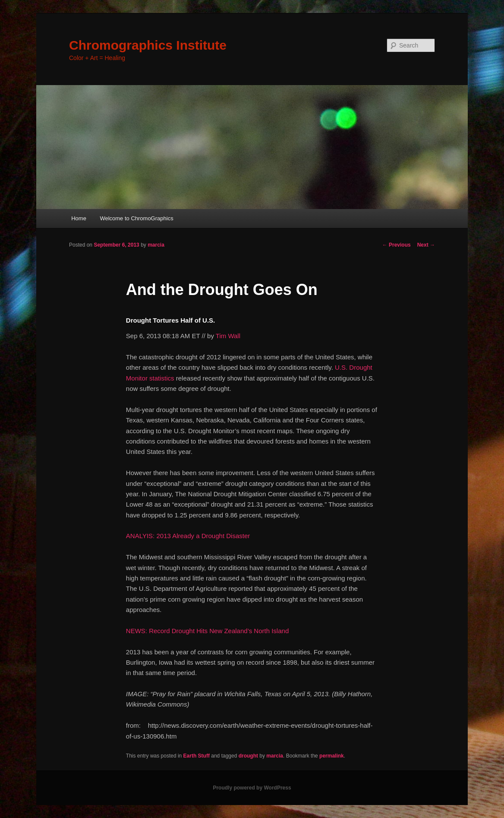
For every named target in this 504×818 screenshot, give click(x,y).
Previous (397, 245)
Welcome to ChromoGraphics (136, 218)
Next (426, 245)
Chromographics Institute (148, 45)
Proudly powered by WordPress (252, 788)
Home (79, 218)
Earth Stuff (197, 756)
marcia (156, 245)
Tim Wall (228, 336)
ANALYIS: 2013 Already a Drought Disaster (188, 536)
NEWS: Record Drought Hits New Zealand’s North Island (207, 631)
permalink (332, 756)
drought (248, 756)
